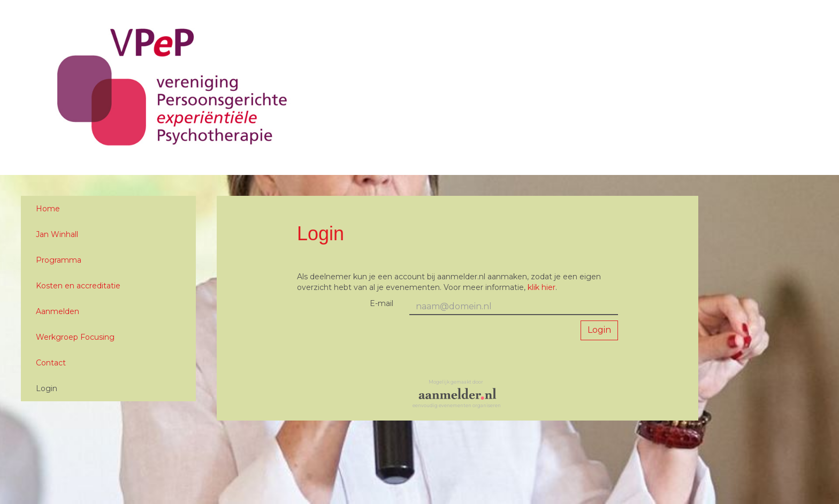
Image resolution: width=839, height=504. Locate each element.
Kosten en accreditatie (78, 286)
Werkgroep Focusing (75, 337)
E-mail (382, 303)
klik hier (541, 287)
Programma (59, 260)
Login (47, 388)
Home (48, 209)
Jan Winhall (57, 234)
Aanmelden (58, 311)
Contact (51, 363)
